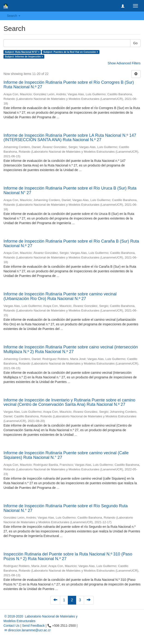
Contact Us (11, 626)
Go (135, 43)
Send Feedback (33, 626)
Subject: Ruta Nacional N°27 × (22, 52)
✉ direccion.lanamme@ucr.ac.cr (27, 630)
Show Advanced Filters (124, 63)
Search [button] (14, 16)
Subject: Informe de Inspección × (24, 56)
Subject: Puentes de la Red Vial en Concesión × (71, 52)
